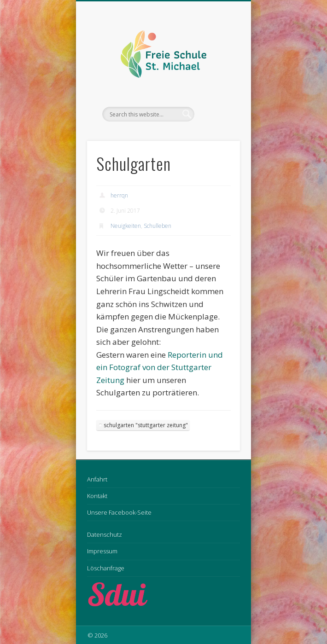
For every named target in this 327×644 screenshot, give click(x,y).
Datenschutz (105, 534)
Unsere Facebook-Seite (119, 512)
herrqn (119, 195)
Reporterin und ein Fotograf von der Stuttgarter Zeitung (160, 367)
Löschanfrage (106, 568)
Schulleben (158, 226)
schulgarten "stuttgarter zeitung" (146, 425)
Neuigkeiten (126, 226)
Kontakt (97, 496)
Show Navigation (217, 82)
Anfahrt (97, 479)
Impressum (102, 551)
